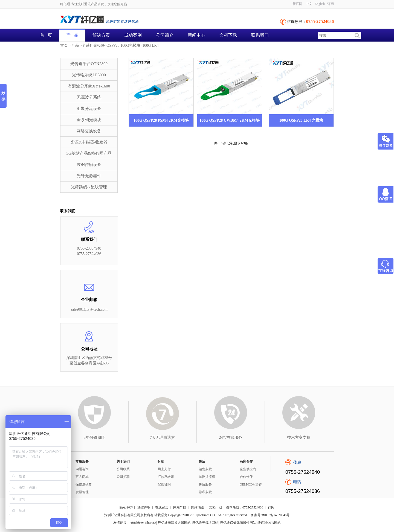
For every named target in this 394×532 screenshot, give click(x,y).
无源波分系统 (89, 97)
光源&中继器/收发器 (89, 142)
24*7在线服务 (231, 438)
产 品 (72, 35)
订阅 (331, 4)
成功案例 (133, 35)
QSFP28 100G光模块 (123, 46)
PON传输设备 (89, 165)
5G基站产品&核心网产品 (89, 153)
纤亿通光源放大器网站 (174, 523)
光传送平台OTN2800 (89, 64)
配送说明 (164, 484)
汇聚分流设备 (89, 109)
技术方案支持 (299, 438)
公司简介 (165, 35)
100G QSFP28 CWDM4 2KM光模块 (230, 120)
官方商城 (82, 477)
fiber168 (151, 523)
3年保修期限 (94, 438)
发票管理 (82, 492)
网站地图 (198, 507)
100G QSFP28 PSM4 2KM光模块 (161, 120)
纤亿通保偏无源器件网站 (238, 523)
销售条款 (205, 469)
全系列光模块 (93, 46)
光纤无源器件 (89, 176)
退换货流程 (207, 477)
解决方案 (101, 35)
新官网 (297, 4)
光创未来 (137, 523)
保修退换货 (84, 484)
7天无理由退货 (162, 438)
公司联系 (123, 469)
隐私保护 (126, 507)
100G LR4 (150, 46)
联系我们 (260, 35)
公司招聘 (123, 477)
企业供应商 (248, 469)
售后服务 (205, 484)
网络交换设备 (89, 131)
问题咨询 (82, 469)
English (320, 4)
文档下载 (228, 35)
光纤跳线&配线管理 (89, 187)
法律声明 (144, 507)
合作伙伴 (246, 477)
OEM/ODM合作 (251, 484)
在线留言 (162, 507)
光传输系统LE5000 (89, 75)
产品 (75, 46)
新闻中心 (196, 35)
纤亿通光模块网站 (205, 523)
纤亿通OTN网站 (269, 523)
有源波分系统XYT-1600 (89, 86)
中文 (309, 4)
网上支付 (164, 469)
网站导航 (180, 507)
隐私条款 (205, 492)
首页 (64, 46)
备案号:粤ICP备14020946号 (270, 515)
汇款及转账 (166, 477)
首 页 (46, 35)
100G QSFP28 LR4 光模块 (301, 120)
